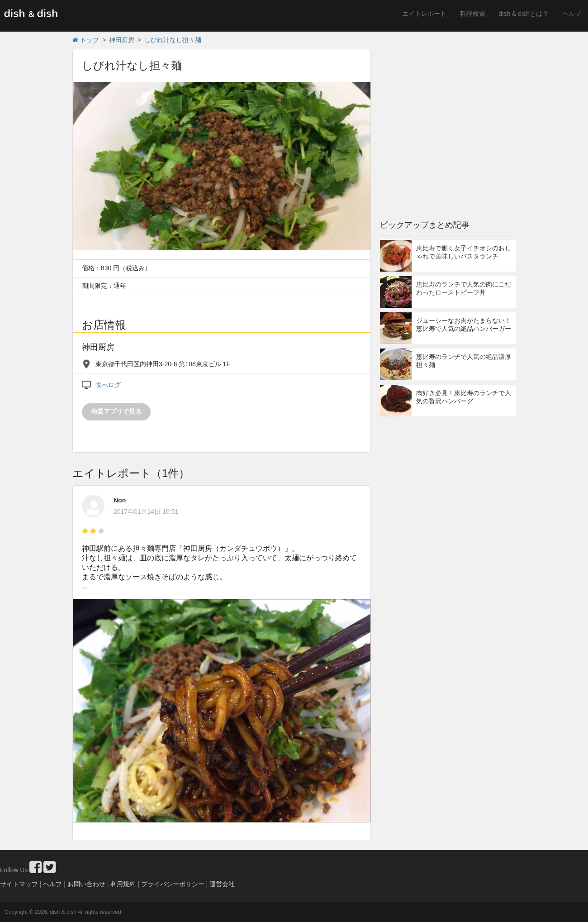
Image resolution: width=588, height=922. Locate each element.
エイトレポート (424, 14)
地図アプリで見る (116, 411)
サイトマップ (19, 884)
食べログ (108, 385)
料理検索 (473, 14)
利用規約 (123, 884)
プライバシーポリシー (173, 884)
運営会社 (222, 884)
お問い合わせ (86, 884)
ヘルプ (572, 14)
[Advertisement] (157, 121)
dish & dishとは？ (524, 14)
